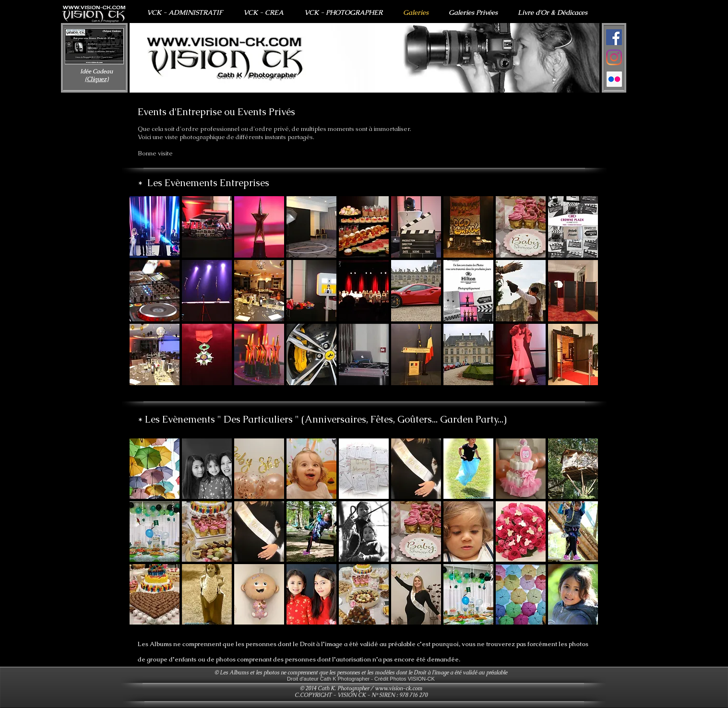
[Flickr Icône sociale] (614, 79)
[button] (364, 58)
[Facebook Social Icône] (614, 37)
